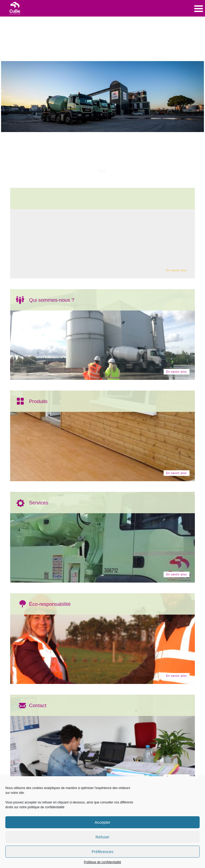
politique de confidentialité (46, 807)
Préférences (103, 852)
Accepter (102, 822)
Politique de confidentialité (102, 862)
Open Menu (199, 9)
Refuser (103, 837)
